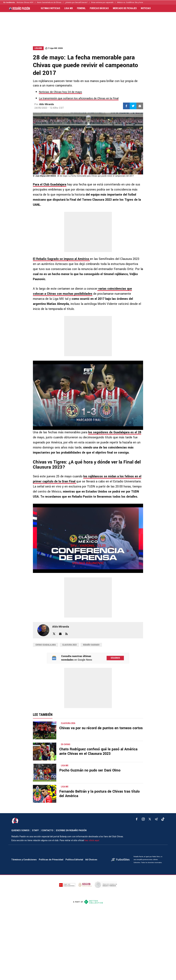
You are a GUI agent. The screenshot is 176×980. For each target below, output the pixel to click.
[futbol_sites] (121, 860)
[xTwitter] (150, 819)
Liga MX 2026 (56, 48)
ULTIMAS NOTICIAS (50, 8)
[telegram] (156, 819)
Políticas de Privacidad (51, 860)
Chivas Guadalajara (46, 645)
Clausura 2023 (69, 645)
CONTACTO (47, 830)
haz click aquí (92, 840)
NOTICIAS (146, 8)
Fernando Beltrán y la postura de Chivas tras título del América (99, 794)
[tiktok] (163, 819)
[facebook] (137, 819)
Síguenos (115, 658)
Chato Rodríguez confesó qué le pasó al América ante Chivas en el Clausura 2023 (98, 751)
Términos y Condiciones (24, 860)
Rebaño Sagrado (91, 645)
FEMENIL (81, 8)
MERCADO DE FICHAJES (125, 8)
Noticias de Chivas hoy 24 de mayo (60, 92)
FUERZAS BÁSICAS (99, 8)
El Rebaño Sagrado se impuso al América (61, 259)
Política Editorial (74, 860)
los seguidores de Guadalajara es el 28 (115, 432)
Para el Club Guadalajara (50, 184)
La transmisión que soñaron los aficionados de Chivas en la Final (79, 98)
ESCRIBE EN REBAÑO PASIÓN (71, 830)
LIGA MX (69, 8)
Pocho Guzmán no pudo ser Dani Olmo (90, 770)
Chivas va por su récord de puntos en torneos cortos (101, 728)
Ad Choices (91, 860)
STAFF (35, 830)
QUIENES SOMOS (20, 830)
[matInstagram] (143, 819)
